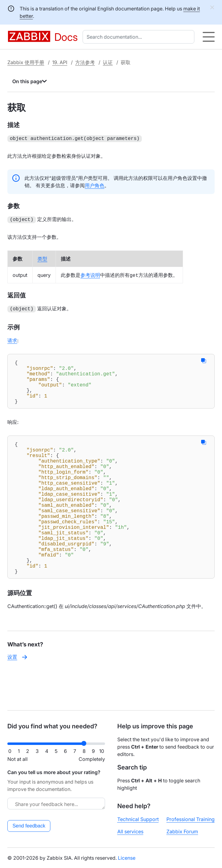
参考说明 (90, 274)
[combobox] (140, 37)
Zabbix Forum (182, 831)
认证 (108, 62)
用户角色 (95, 185)
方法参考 (85, 62)
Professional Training (191, 819)
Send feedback (29, 826)
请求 (12, 339)
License (127, 858)
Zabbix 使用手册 (26, 62)
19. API (60, 62)
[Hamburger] (209, 37)
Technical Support (138, 819)
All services (130, 831)
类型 (42, 258)
